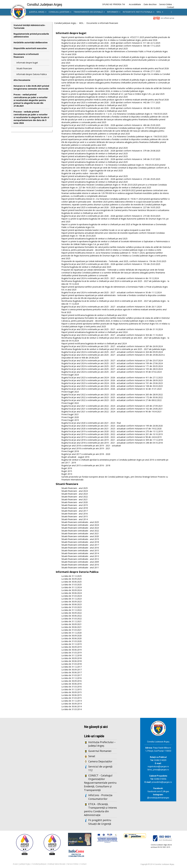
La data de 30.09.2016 (72, 681)
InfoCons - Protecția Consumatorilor (100, 797)
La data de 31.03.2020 (72, 641)
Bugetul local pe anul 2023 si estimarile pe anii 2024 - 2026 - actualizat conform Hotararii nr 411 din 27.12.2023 (112, 377)
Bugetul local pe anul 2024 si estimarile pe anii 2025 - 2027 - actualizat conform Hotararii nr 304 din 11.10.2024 (112, 335)
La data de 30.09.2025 (72, 579)
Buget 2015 (67, 471)
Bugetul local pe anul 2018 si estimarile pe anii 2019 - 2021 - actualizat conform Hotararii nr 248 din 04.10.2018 (112, 443)
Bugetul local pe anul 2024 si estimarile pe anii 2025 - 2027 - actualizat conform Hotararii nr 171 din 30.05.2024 (112, 366)
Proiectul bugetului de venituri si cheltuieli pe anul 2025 (86, 267)
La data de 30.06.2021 (72, 627)
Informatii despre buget (27, 63)
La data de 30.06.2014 (72, 706)
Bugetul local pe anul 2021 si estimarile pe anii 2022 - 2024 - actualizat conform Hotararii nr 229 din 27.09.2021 (112, 406)
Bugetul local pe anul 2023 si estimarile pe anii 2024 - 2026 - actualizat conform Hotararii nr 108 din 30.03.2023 (112, 386)
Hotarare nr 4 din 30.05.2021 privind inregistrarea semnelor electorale (31, 87)
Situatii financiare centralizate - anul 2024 (80, 525)
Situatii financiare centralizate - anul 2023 (80, 528)
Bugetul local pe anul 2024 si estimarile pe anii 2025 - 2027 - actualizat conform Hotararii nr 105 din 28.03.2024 (112, 369)
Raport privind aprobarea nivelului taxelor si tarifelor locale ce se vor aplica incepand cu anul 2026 (106, 230)
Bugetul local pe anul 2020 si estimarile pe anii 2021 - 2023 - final (91, 423)
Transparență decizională (89, 12)
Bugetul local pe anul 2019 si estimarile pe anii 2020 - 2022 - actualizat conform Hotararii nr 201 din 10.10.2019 (112, 434)
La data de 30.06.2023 (72, 604)
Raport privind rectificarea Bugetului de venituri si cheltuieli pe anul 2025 (94, 105)
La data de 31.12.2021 (72, 621)
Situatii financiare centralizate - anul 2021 (80, 533)
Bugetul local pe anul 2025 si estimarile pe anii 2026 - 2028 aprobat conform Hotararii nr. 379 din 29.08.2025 (111, 151)
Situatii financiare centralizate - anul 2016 (80, 548)
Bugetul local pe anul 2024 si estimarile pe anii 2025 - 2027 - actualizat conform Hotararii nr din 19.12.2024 (110, 278)
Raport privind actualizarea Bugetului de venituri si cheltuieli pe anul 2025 (95, 49)
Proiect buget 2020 (70, 417)
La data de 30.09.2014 (72, 704)
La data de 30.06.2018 (72, 661)
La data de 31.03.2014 (72, 709)
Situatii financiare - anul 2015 (75, 516)
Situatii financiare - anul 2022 (75, 497)
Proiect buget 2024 (70, 375)
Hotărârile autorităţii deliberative (31, 42)
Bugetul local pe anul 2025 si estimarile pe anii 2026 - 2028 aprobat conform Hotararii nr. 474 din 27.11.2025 (111, 71)
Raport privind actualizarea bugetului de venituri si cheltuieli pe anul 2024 (94, 332)
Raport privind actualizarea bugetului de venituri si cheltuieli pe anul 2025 (94, 239)
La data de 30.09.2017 (72, 670)
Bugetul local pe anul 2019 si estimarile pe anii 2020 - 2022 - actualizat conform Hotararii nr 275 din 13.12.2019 (112, 431)
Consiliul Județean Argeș (65, 23)
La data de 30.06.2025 (72, 582)
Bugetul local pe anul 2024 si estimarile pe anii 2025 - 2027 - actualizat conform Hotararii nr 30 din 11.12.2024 (111, 292)
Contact (171, 7)
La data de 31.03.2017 (72, 675)
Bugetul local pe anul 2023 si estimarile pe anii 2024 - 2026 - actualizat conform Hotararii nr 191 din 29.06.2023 (112, 383)
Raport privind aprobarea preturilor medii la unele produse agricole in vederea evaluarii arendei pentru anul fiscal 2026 (115, 68)
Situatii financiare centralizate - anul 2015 (80, 550)
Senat (92, 756)
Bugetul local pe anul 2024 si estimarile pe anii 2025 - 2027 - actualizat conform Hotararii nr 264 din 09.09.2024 (112, 352)
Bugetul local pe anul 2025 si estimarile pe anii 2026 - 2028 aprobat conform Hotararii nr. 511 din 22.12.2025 (111, 43)
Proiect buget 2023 (70, 392)
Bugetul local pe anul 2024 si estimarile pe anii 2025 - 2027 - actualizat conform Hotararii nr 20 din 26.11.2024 (111, 307)
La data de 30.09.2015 (72, 692)
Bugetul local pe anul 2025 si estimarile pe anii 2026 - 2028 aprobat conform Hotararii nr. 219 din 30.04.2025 (111, 216)
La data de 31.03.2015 (72, 698)
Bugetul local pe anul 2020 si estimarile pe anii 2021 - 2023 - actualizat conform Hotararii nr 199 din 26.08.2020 (112, 426)
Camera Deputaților (100, 761)
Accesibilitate (135, 4)
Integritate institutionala (138, 12)
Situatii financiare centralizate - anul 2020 (80, 536)
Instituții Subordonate (57, 864)
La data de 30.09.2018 (72, 658)
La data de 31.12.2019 (72, 644)
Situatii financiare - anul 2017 (75, 511)
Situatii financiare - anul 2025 (75, 488)
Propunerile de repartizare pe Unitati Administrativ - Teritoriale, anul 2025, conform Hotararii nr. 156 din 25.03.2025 (114, 261)
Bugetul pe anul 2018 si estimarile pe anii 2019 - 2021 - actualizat (91, 446)
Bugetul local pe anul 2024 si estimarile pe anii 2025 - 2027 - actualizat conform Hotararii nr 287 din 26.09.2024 (112, 346)
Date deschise (150, 4)
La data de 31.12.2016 (72, 678)
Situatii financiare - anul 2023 (75, 494)
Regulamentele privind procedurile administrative (31, 35)
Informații (114, 12)
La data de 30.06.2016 (72, 684)
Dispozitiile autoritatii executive (30, 48)
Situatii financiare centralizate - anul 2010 (80, 565)
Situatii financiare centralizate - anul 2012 (80, 559)
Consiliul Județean (60, 12)
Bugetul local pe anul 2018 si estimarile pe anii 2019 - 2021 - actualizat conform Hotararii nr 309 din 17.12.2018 (112, 440)
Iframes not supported (38, 765)
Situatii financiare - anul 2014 (75, 519)
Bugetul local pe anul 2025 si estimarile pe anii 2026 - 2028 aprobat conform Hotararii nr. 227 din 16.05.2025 (111, 207)
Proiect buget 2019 (70, 420)
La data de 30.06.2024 (72, 593)
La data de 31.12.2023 (72, 599)
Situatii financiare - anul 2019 (75, 505)
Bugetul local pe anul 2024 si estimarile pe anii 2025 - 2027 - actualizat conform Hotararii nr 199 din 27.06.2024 (112, 363)
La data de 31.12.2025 (72, 576)
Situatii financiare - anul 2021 (75, 499)
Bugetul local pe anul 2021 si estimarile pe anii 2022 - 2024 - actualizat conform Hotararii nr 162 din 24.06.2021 (112, 409)
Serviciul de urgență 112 (100, 768)
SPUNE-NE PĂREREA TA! (114, 4)
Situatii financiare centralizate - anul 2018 (80, 542)
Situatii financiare (24, 68)
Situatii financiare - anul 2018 (75, 508)
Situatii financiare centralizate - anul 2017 (80, 545)
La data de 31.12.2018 (72, 655)
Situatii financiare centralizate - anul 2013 (80, 556)
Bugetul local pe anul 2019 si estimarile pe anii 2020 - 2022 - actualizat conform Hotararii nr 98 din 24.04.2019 (111, 437)
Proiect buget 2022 (70, 403)
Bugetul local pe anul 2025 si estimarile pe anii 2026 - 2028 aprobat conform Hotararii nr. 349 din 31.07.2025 (111, 159)
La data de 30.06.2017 (72, 672)
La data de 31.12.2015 (72, 689)
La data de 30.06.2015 (72, 695)
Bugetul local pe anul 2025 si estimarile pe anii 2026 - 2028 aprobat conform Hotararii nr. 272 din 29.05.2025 (111, 179)
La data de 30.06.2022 (72, 616)
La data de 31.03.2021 (72, 630)
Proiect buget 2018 (70, 451)
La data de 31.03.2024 (72, 596)
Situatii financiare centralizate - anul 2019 (80, 539)
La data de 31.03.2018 (72, 664)
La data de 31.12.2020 (72, 633)
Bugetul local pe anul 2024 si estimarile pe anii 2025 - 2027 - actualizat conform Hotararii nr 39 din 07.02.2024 (111, 372)
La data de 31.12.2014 (72, 701)
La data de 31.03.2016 (72, 687)
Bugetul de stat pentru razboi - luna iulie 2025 (82, 173)
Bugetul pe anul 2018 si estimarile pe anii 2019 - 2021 (86, 448)
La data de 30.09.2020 (72, 636)
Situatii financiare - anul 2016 (75, 514)
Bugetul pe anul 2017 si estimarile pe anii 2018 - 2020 (86, 454)
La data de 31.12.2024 (72, 587)
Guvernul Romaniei (100, 751)
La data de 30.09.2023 (72, 602)
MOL (160, 12)
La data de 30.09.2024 (72, 590)
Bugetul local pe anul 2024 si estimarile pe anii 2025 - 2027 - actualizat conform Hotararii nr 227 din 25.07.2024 (112, 360)
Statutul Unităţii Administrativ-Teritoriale (29, 27)
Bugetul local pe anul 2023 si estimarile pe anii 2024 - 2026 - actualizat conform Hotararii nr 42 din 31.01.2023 (111, 389)
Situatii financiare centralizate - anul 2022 (80, 531)
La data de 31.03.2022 (72, 619)
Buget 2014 (67, 474)
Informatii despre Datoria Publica (32, 74)
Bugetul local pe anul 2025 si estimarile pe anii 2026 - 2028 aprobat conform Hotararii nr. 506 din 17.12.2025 (111, 46)
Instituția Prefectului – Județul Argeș (102, 744)
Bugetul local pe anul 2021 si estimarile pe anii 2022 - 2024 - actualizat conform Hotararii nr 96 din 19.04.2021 (111, 412)
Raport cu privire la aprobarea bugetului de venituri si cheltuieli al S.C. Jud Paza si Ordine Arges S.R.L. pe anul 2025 (113, 94)
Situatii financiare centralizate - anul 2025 (80, 522)
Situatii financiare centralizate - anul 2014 (80, 553)
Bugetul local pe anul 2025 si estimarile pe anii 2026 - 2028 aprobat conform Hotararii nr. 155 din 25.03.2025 (111, 264)
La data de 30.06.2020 (72, 638)
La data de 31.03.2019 (72, 653)
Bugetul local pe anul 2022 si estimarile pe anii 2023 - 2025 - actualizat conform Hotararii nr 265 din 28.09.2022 (112, 395)
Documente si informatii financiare (26, 56)
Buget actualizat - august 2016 (75, 457)
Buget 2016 (67, 468)
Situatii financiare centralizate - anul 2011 (80, 567)
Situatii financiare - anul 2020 (75, 502)
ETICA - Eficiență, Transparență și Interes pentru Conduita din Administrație (100, 810)
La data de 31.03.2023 (72, 607)
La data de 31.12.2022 (72, 610)
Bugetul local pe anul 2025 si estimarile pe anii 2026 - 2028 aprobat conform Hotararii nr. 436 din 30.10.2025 (111, 108)
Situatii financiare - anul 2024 (75, 491)
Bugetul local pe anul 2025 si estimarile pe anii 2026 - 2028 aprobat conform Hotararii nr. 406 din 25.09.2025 (111, 125)
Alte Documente (22, 80)
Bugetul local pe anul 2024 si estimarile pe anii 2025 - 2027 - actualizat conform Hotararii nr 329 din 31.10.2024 (112, 329)
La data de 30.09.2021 (72, 624)
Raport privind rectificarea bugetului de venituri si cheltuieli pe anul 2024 (94, 315)
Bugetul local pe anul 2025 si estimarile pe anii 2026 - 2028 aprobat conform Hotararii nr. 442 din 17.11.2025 (111, 102)
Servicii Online (166, 4)
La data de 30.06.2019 (72, 650)
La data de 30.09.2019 (72, 647)
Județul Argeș (38, 12)
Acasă (15, 864)
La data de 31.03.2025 (72, 585)
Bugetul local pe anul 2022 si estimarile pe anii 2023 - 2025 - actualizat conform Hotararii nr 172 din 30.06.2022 (112, 397)
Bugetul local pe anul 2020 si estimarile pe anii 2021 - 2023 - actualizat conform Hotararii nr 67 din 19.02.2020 (111, 429)
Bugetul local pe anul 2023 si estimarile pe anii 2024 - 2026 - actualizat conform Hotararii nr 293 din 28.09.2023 (112, 380)
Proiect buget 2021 (70, 414)
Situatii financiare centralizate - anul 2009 (80, 562)
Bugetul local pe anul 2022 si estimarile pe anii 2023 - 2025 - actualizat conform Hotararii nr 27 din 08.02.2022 (111, 400)
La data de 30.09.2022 (72, 613)
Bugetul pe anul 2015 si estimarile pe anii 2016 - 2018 (86, 465)
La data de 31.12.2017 (72, 667)
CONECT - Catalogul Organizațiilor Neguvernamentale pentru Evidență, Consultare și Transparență (100, 783)
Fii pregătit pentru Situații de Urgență (100, 822)
